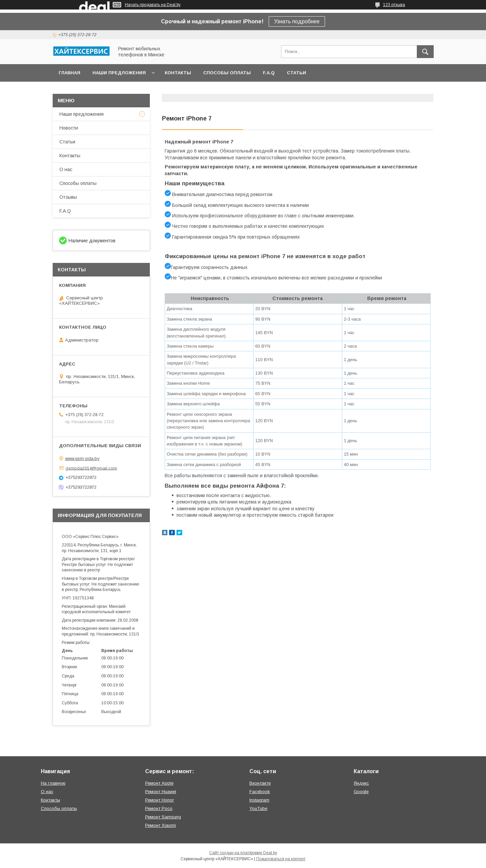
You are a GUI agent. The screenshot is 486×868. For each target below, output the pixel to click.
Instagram (259, 800)
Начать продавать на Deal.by (153, 5)
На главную (53, 783)
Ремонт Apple (159, 783)
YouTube (258, 808)
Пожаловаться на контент (281, 859)
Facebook (260, 792)
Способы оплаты (227, 73)
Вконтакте (260, 783)
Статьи (296, 73)
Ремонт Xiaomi (160, 825)
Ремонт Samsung (163, 817)
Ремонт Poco (159, 808)
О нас (66, 169)
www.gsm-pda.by (82, 458)
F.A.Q (269, 73)
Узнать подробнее (297, 21)
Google (361, 792)
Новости (69, 128)
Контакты (178, 73)
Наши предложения (119, 73)
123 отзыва (394, 5)
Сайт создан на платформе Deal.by (243, 853)
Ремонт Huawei (161, 792)
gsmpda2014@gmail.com (91, 468)
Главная (70, 73)
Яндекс (361, 783)
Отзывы (68, 197)
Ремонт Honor (159, 800)
